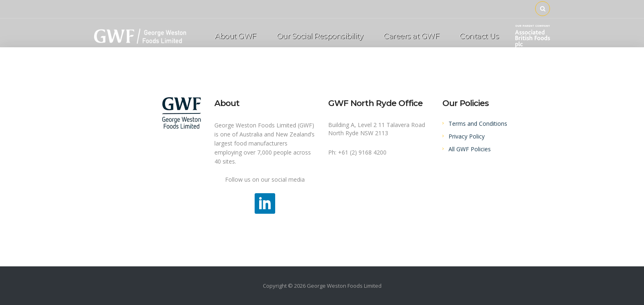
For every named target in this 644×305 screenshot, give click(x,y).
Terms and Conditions (478, 124)
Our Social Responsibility (320, 36)
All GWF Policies (470, 149)
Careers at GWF (411, 36)
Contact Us (479, 36)
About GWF (236, 36)
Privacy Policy (467, 136)
